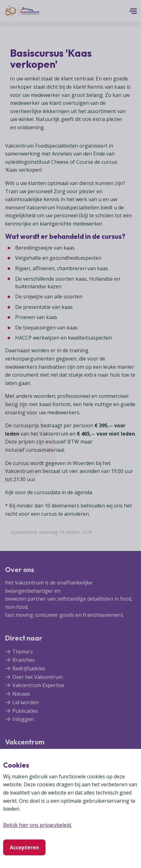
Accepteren (24, 847)
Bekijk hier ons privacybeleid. (37, 825)
